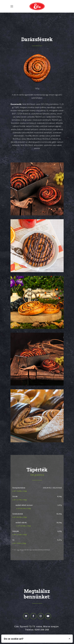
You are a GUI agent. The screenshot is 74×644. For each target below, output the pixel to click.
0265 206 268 (42, 630)
